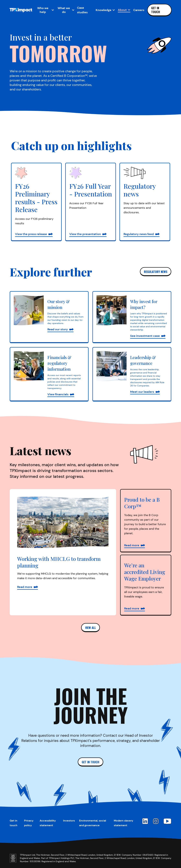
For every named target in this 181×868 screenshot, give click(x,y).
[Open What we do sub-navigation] (65, 10)
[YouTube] (167, 821)
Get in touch (156, 10)
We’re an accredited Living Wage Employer (145, 572)
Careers (139, 10)
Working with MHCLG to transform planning (59, 562)
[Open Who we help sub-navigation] (45, 10)
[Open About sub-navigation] (124, 10)
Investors (69, 821)
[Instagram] (156, 821)
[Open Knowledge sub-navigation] (105, 10)
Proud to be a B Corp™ (142, 503)
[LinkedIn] (145, 821)
